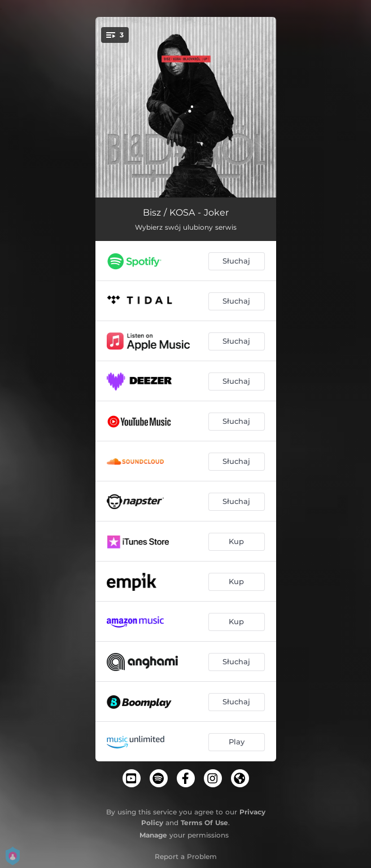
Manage (153, 835)
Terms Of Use (204, 823)
